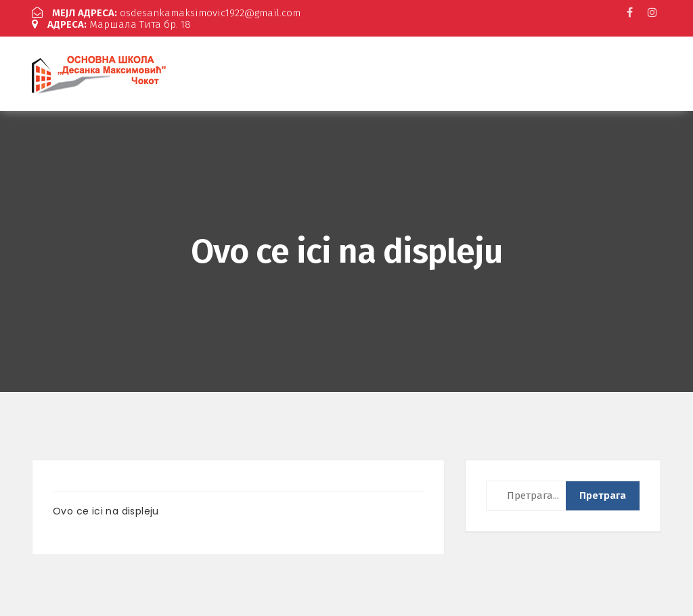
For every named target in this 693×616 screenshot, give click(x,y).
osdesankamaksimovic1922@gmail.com (166, 13)
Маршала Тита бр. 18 (111, 24)
